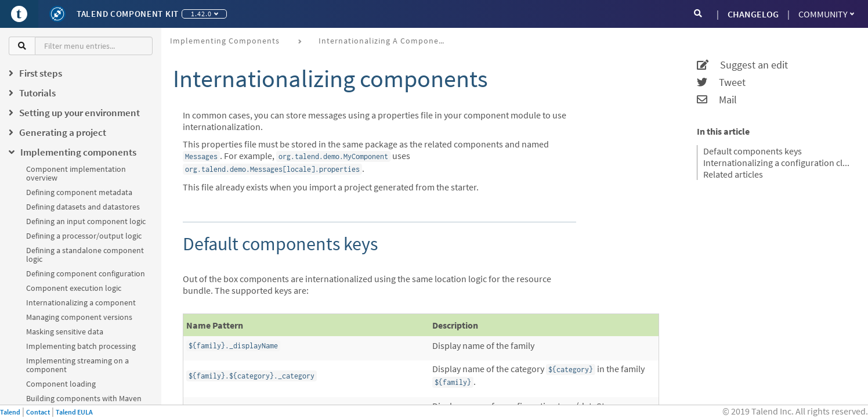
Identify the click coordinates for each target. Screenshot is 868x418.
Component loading (61, 384)
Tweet (721, 82)
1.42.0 (205, 14)
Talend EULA (74, 412)
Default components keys (753, 151)
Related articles (733, 174)
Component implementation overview (76, 173)
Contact (38, 412)
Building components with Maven (84, 398)
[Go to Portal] (19, 14)
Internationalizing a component (81, 302)
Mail (717, 100)
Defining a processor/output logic (84, 236)
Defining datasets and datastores (83, 207)
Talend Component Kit (128, 14)
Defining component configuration (86, 273)
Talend (10, 412)
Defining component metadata (79, 192)
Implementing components (225, 41)
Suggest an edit (742, 65)
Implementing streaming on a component (77, 365)
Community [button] (826, 14)
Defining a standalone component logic (85, 255)
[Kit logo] (57, 14)
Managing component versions (79, 317)
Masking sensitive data (65, 331)
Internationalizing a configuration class (778, 163)
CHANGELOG (753, 14)
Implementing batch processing (81, 346)
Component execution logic (74, 288)
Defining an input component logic (86, 221)
